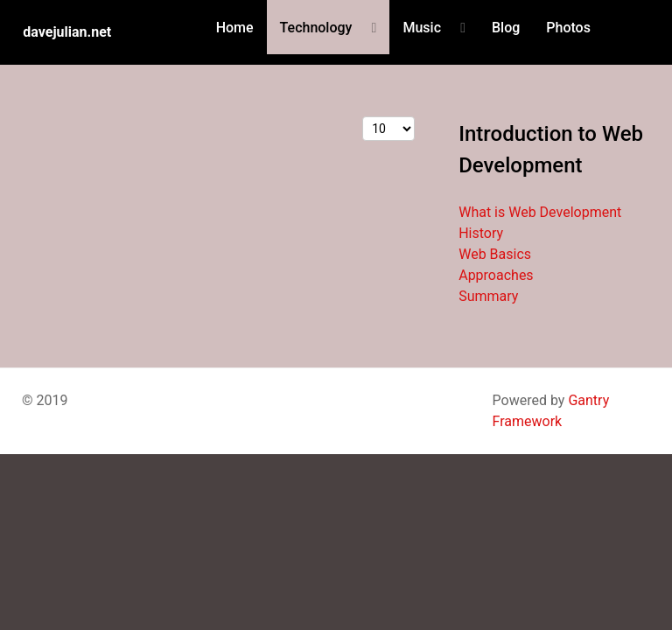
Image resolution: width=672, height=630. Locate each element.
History (481, 233)
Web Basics (495, 254)
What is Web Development (540, 212)
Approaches (496, 275)
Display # (363, 117)
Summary (488, 296)
